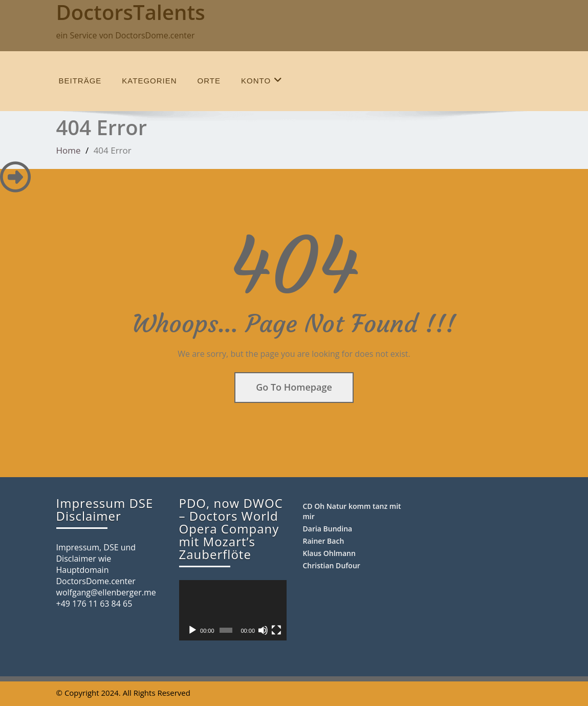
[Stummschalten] (263, 630)
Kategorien (149, 81)
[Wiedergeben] (192, 630)
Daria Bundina (328, 529)
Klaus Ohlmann (329, 553)
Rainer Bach (324, 541)
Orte (209, 81)
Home (69, 150)
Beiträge (80, 81)
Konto (262, 80)
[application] (233, 610)
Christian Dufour (332, 565)
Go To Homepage (294, 387)
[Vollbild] (276, 630)
